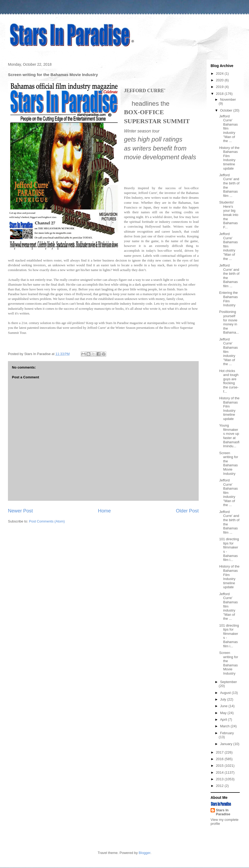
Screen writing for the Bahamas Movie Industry (228, 463)
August (226, 693)
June (224, 706)
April (224, 719)
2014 (220, 772)
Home (105, 511)
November (228, 99)
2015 (220, 766)
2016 (220, 759)
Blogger (145, 853)
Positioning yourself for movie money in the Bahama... (229, 322)
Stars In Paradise (223, 812)
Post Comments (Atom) (47, 521)
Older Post (187, 511)
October (227, 110)
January (227, 744)
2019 (220, 87)
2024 (220, 74)
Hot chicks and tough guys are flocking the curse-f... (229, 381)
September (229, 682)
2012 (220, 786)
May (224, 713)
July (224, 699)
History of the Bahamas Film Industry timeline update (229, 158)
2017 (220, 752)
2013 (220, 779)
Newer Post (20, 511)
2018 (220, 94)
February (227, 733)
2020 (220, 80)
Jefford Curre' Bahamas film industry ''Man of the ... (228, 129)
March (225, 726)
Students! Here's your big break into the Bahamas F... (229, 215)
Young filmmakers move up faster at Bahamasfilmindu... (229, 436)
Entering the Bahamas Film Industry (228, 299)
